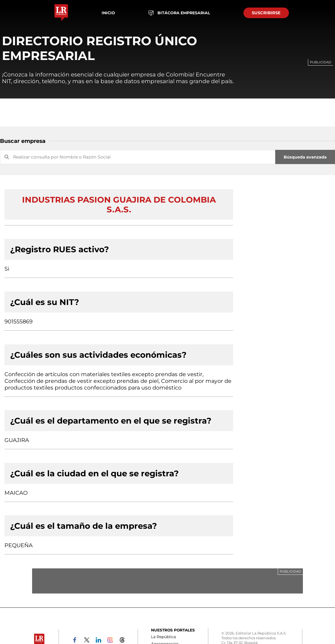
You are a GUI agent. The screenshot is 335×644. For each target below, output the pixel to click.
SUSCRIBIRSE (266, 13)
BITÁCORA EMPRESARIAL (179, 13)
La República (163, 637)
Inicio (108, 13)
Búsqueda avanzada (305, 157)
